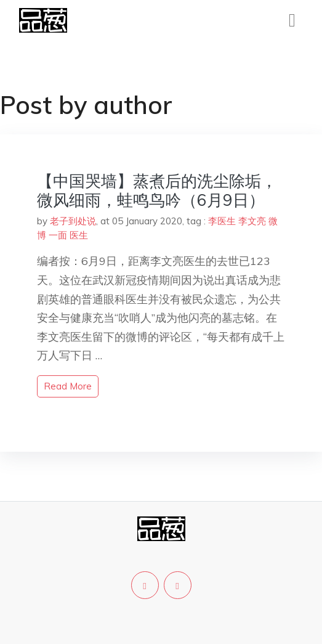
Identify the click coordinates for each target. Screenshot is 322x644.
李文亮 (252, 221)
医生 (79, 235)
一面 (58, 235)
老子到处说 (73, 221)
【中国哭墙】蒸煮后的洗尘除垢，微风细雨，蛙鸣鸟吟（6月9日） (157, 190)
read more (68, 386)
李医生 (222, 221)
